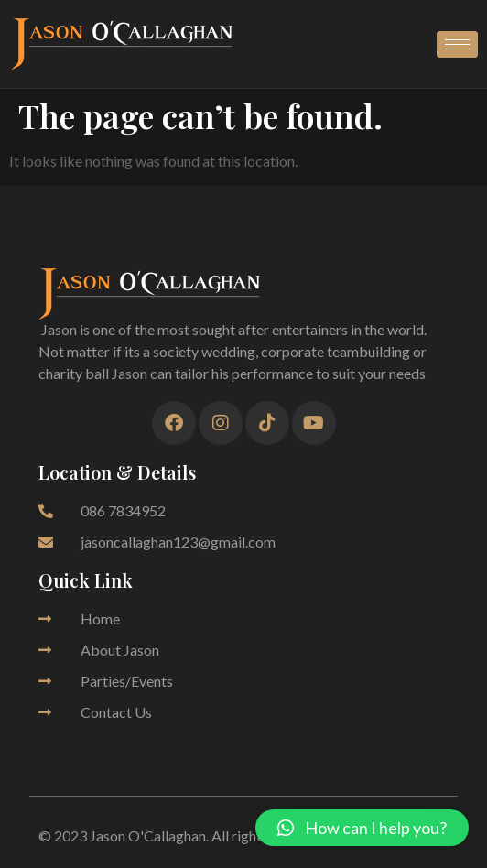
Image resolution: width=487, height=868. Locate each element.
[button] (362, 828)
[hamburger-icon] (457, 44)
